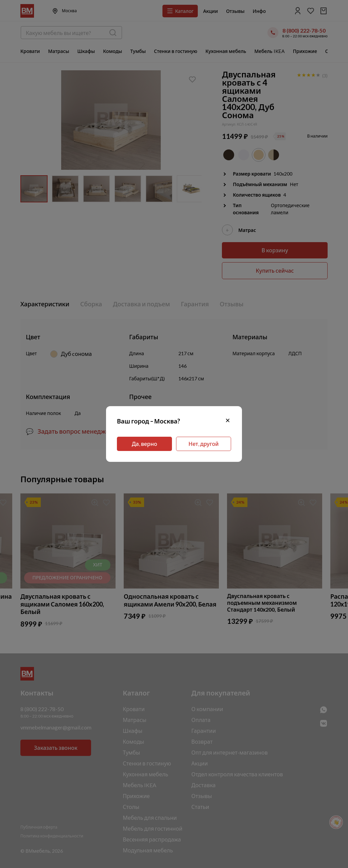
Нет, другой (204, 444)
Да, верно (145, 444)
